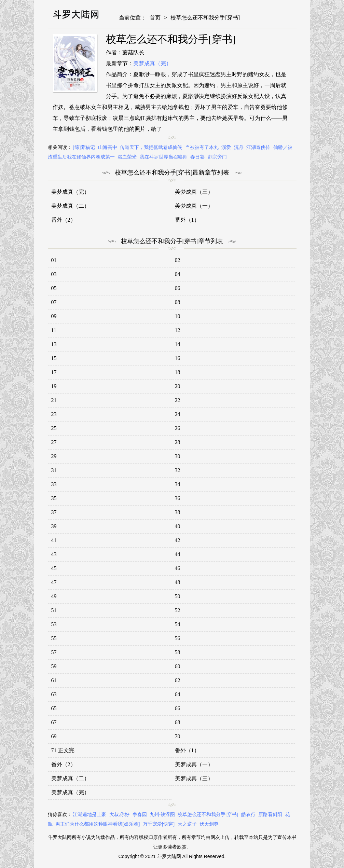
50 (178, 596)
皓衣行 (248, 815)
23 (54, 414)
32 (178, 470)
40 (178, 526)
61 (54, 680)
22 (178, 400)
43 (54, 554)
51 (54, 610)
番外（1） (187, 220)
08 (178, 302)
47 (54, 582)
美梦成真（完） (152, 63)
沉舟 (239, 147)
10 (178, 316)
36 (178, 498)
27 (54, 442)
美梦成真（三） (194, 192)
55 (54, 638)
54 (178, 624)
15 (54, 358)
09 (54, 316)
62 (178, 680)
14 (178, 344)
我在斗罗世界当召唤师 (164, 157)
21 (54, 400)
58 (178, 652)
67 (54, 722)
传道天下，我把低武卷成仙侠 (151, 147)
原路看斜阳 (270, 815)
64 (178, 694)
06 (178, 288)
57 (54, 652)
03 (54, 274)
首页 (155, 18)
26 (178, 428)
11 (54, 330)
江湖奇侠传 (258, 147)
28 (178, 442)
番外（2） (64, 220)
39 (54, 526)
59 (54, 666)
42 (178, 540)
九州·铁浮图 (162, 815)
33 (54, 484)
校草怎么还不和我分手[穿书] (205, 18)
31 (54, 470)
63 (54, 694)
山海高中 (108, 147)
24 (178, 414)
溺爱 (226, 147)
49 (54, 596)
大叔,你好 (120, 815)
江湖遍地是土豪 (90, 815)
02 (178, 260)
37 (54, 512)
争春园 (140, 815)
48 (178, 582)
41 (54, 540)
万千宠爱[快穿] (159, 824)
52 (178, 610)
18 (178, 372)
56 (178, 638)
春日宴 (197, 157)
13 (54, 344)
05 (54, 288)
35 (54, 498)
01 (54, 260)
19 (54, 386)
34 (178, 484)
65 (54, 708)
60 (178, 666)
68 (178, 722)
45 (54, 568)
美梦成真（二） (70, 206)
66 (178, 708)
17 (54, 372)
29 (54, 456)
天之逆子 (187, 824)
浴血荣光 (127, 157)
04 (178, 274)
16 (178, 358)
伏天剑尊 (209, 824)
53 (54, 624)
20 (178, 386)
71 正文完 (63, 750)
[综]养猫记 (84, 147)
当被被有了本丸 (202, 147)
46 (178, 568)
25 (54, 428)
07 (54, 302)
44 (178, 554)
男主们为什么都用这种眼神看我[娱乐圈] (98, 824)
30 (178, 456)
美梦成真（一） (194, 206)
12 (178, 330)
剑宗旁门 (217, 157)
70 (178, 736)
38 (178, 512)
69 (54, 736)
